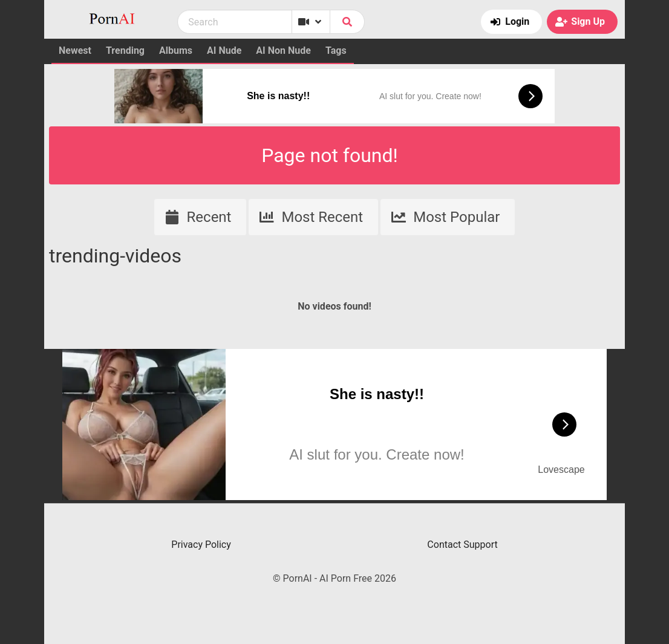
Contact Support (462, 545)
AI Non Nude (283, 50)
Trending (125, 50)
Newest (75, 50)
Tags (336, 50)
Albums (176, 50)
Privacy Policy (201, 545)
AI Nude (224, 50)
